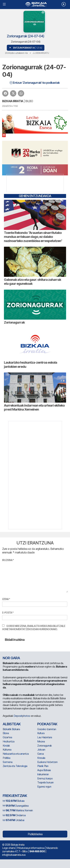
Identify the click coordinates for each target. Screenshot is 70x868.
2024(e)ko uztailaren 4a (16, 53)
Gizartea (7, 737)
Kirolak (6, 746)
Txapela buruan (45, 782)
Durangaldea (16, 806)
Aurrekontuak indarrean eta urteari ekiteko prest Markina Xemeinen (34, 407)
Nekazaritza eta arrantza (16, 754)
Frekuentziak (15, 796)
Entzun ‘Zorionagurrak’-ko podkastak (35, 83)
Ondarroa (14, 815)
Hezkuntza (9, 741)
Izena (6, 599)
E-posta (8, 613)
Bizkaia (14, 801)
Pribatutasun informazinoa (31, 848)
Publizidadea (35, 834)
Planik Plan (43, 766)
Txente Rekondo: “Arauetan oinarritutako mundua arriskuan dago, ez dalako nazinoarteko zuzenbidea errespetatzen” (33, 237)
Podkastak (47, 724)
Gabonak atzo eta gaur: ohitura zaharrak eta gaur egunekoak (32, 282)
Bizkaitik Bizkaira (11, 729)
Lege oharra (9, 848)
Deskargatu (41, 53)
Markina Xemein (18, 810)
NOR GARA (11, 658)
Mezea (41, 741)
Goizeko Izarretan (47, 729)
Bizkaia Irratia (13, 101)
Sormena (8, 762)
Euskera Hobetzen (47, 762)
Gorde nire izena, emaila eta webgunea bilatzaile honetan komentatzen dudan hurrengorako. (34, 628)
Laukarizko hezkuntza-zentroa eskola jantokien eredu (31, 365)
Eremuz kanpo (45, 778)
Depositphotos (22, 716)
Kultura (41, 733)
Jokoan (41, 750)
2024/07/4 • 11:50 (10, 106)
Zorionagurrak (14, 322)
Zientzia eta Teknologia (15, 766)
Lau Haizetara (45, 737)
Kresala (41, 758)
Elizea (6, 733)
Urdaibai (13, 820)
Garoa (40, 754)
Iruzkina (8, 560)
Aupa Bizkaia (44, 770)
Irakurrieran (43, 774)
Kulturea (7, 750)
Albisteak (12, 724)
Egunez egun (44, 787)
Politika (6, 758)
